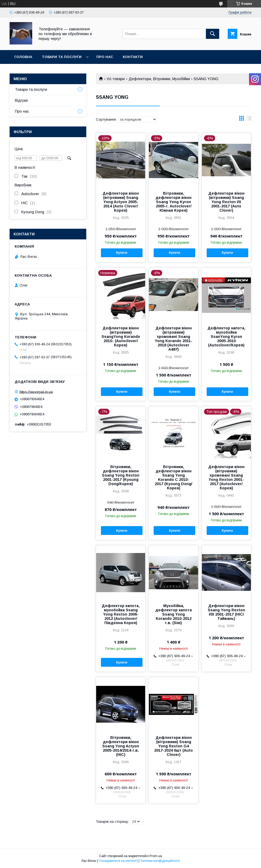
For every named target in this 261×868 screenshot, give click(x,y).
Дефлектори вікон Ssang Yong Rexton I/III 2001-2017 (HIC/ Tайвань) (226, 612)
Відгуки (21, 100)
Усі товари (116, 79)
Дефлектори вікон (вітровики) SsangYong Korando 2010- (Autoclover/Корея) (121, 337)
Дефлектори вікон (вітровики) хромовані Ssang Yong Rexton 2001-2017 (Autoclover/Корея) (226, 477)
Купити (122, 253)
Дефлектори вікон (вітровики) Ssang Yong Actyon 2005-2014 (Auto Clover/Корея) (121, 202)
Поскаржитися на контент (118, 861)
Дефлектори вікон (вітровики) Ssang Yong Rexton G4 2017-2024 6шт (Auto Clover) (174, 746)
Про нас (105, 57)
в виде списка (249, 120)
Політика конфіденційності (160, 861)
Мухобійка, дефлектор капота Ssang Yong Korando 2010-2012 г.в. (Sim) (174, 614)
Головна (23, 57)
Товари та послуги (62, 57)
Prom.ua (156, 856)
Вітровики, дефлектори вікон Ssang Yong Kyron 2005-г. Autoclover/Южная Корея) (174, 202)
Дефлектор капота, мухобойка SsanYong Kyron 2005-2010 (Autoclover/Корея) (226, 337)
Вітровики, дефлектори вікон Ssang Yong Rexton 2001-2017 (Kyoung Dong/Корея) (121, 475)
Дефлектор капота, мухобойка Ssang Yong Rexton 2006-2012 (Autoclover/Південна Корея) (121, 614)
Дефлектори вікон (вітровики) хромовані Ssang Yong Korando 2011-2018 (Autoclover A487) (174, 339)
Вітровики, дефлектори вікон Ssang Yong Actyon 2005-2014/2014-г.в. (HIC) (121, 746)
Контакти (133, 57)
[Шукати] (213, 34)
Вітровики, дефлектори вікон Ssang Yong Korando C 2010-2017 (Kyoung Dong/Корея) (174, 477)
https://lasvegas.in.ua (36, 392)
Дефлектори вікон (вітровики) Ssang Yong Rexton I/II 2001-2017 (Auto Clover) (226, 202)
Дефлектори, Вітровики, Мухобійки (159, 79)
